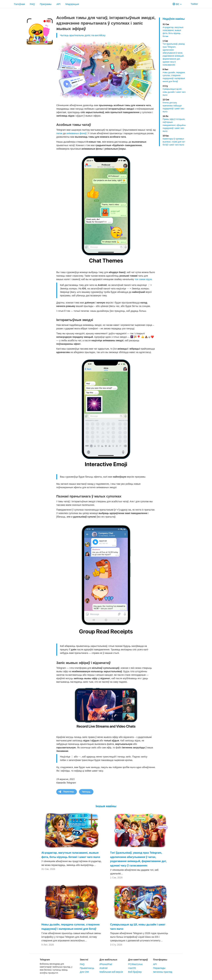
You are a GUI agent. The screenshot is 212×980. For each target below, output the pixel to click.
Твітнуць (86, 792)
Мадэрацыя (72, 4)
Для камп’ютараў (138, 960)
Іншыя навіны (106, 806)
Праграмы (46, 4)
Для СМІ (84, 972)
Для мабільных (108, 960)
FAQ (32, 4)
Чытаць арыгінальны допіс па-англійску (83, 35)
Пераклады (159, 968)
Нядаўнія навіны (174, 19)
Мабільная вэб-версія (111, 972)
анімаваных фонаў (76, 133)
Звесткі (84, 960)
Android (104, 968)
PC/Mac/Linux (135, 964)
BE (177, 4)
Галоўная (19, 4)
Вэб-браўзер (135, 972)
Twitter (192, 4)
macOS (132, 968)
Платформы (160, 960)
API (58, 4)
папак (59, 133)
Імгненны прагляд (163, 972)
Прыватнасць (87, 968)
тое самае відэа (143, 279)
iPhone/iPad (106, 964)
